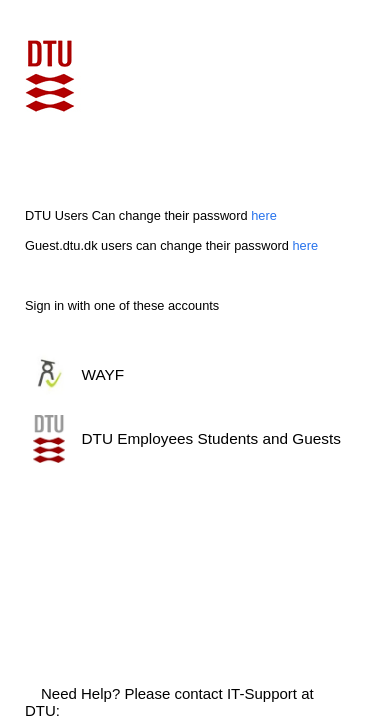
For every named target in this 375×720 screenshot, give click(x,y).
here (264, 215)
